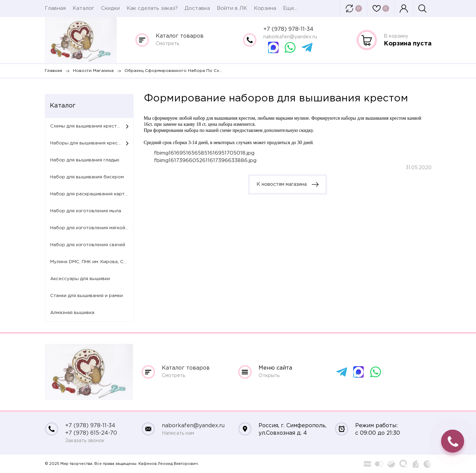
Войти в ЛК (232, 8)
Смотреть (167, 44)
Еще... (290, 8)
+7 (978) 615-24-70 (91, 433)
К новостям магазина (288, 184)
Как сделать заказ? (152, 8)
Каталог (83, 8)
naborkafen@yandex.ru (290, 37)
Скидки (110, 8)
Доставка (197, 8)
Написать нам (178, 433)
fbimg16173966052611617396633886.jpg (205, 161)
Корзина (265, 8)
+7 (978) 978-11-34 (288, 29)
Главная (55, 8)
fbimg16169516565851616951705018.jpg (204, 153)
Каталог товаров (180, 36)
